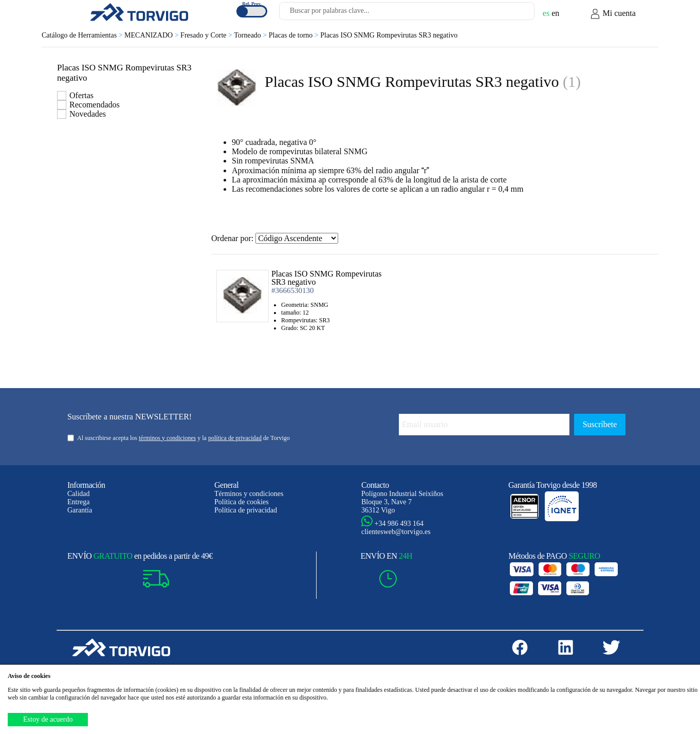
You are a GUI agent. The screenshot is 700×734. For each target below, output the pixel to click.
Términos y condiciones (249, 494)
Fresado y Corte (207, 35)
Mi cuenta (613, 14)
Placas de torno (294, 35)
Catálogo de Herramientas (83, 35)
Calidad (79, 494)
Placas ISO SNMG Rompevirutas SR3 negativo (389, 35)
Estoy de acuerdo (48, 719)
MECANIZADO (152, 35)
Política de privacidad (246, 510)
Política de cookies (242, 502)
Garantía (80, 510)
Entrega (79, 502)
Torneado (251, 35)
